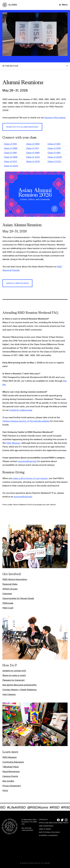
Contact (43, 820)
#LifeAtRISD (18, 807)
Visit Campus (9, 694)
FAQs (5, 790)
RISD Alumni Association (15, 579)
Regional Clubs (10, 584)
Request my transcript (14, 680)
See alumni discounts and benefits (19, 685)
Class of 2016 (33, 161)
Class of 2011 (10, 161)
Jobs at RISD (44, 829)
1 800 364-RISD (27, 830)
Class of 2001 (33, 157)
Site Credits (8, 781)
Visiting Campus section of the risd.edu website (26, 421)
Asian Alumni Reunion (17, 283)
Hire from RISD (46, 826)
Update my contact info (14, 671)
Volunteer (7, 594)
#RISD (56, 807)
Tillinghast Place (11, 767)
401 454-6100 (26, 828)
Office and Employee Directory (53, 823)
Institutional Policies (49, 832)
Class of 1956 (33, 144)
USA (23, 824)
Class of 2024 (11, 166)
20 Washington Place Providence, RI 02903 (29, 821)
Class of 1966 (11, 148)
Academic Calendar (48, 835)
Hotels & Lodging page (21, 410)
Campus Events (10, 776)
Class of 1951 (10, 144)
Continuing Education (13, 762)
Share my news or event (14, 675)
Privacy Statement (12, 786)
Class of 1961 (54, 144)
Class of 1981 (10, 153)
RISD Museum (13, 443)
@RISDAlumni (39, 807)
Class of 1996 (11, 157)
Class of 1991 (54, 153)
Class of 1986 (33, 153)
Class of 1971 (32, 148)
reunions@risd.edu (27, 461)
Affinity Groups (10, 589)
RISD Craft (8, 608)
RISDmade (8, 603)
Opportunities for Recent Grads (18, 598)
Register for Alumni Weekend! (22, 127)
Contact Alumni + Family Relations (19, 690)
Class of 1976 (54, 148)
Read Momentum (11, 771)
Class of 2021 (54, 161)
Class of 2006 (55, 157)
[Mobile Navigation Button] (63, 5)
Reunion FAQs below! (55, 118)
